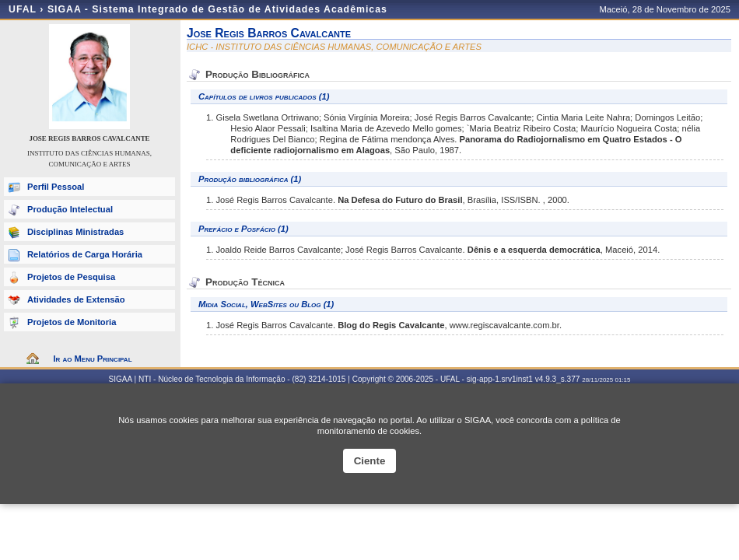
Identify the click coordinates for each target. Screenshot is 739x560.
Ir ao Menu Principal (92, 359)
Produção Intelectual (70, 209)
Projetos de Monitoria (72, 322)
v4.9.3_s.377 (558, 379)
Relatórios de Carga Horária (85, 254)
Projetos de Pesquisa (71, 277)
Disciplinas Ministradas (75, 232)
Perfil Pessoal (56, 187)
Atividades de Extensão (76, 299)
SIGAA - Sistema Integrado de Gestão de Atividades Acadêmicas (217, 9)
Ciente (370, 461)
